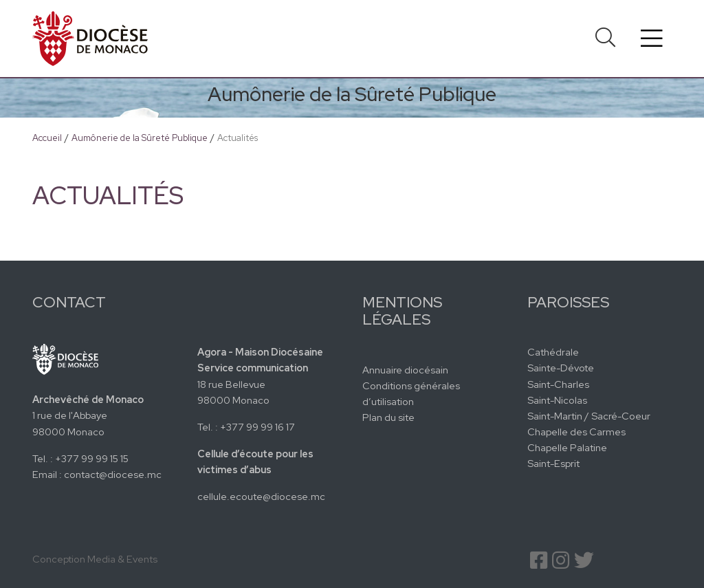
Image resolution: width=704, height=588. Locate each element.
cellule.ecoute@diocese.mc (261, 496)
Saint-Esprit (553, 463)
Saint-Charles (558, 384)
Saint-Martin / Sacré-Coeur (589, 416)
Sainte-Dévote (561, 368)
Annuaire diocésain (405, 370)
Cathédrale (553, 352)
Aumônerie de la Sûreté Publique (140, 138)
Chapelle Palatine (567, 447)
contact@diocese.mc (113, 474)
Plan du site (388, 417)
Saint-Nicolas (557, 400)
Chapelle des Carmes (576, 432)
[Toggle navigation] (652, 39)
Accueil (47, 138)
